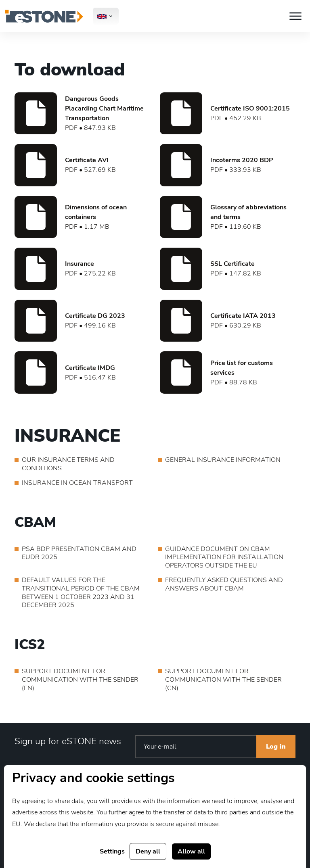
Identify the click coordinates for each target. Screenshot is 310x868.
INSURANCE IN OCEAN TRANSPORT (77, 483)
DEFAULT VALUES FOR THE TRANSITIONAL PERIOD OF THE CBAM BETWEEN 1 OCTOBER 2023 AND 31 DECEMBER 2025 (81, 593)
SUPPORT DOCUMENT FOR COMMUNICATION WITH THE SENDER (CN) (223, 680)
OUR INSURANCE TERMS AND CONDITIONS (68, 464)
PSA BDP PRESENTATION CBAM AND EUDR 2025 (79, 553)
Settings (112, 851)
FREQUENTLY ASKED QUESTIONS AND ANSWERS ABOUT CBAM (224, 584)
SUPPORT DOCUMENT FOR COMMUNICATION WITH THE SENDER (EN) (80, 680)
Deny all (148, 851)
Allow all (191, 851)
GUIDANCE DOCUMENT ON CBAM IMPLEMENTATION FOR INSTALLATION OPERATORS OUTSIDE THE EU (224, 557)
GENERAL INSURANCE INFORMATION (223, 460)
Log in (276, 747)
